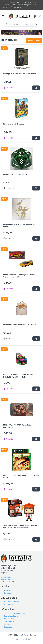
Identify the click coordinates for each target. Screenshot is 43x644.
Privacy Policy (9, 619)
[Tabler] (20, 16)
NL (23, 639)
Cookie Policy (9, 621)
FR (29, 639)
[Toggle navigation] (3, 16)
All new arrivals (34, 40)
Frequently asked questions (14, 613)
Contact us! (8, 627)
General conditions (11, 616)
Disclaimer (8, 624)
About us (7, 590)
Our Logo (7, 593)
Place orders (8, 604)
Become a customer (11, 602)
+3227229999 (6, 577)
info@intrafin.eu (7, 579)
